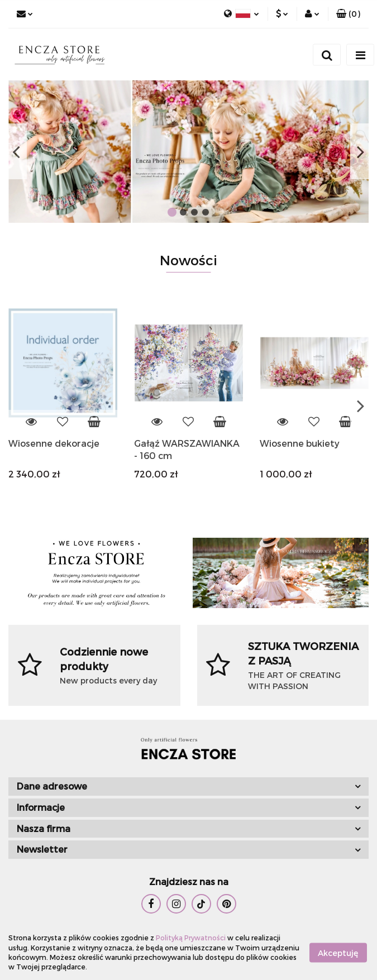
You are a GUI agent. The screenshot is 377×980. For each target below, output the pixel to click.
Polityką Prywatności (191, 938)
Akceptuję (338, 952)
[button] (348, 14)
